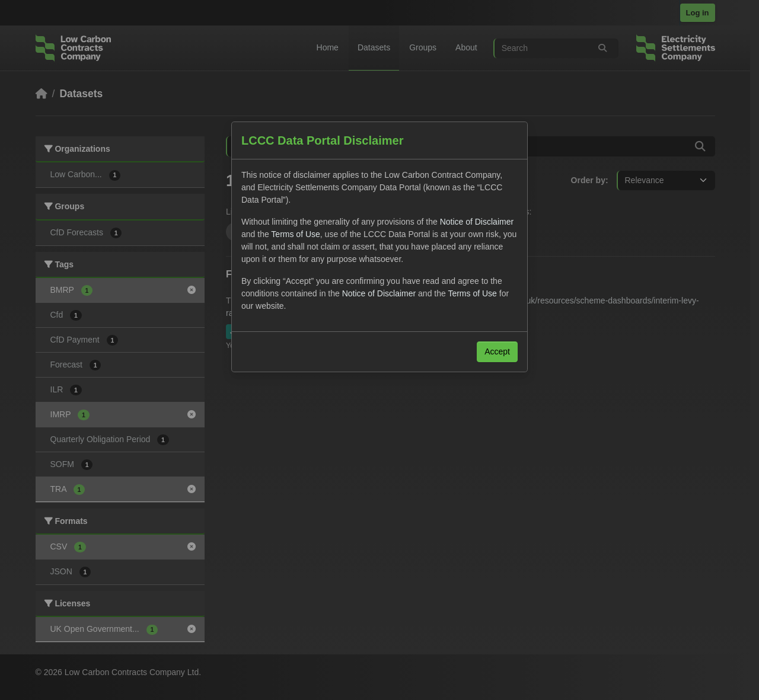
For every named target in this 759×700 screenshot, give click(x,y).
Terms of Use (295, 234)
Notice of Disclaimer (477, 222)
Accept (497, 351)
